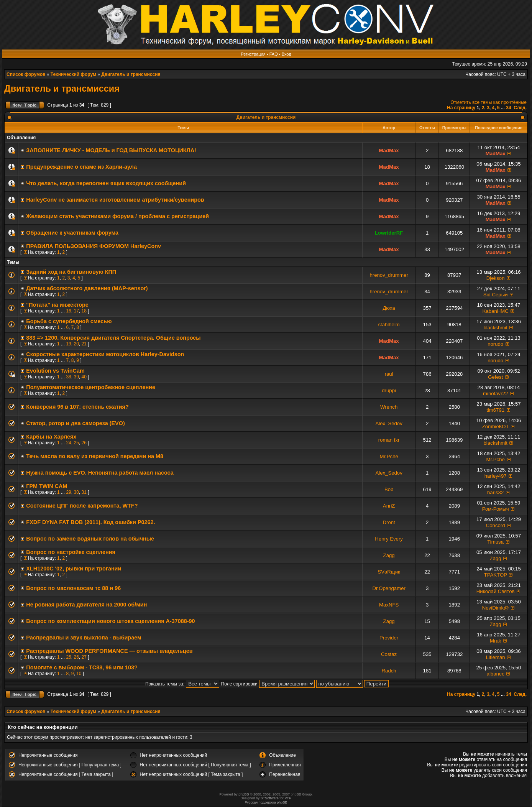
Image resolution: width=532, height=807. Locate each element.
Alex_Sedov (389, 423)
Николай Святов (496, 591)
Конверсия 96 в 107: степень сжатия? (77, 407)
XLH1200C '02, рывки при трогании (74, 569)
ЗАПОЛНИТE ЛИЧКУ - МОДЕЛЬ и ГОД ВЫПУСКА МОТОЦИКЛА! (111, 150)
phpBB (244, 794)
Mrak (495, 641)
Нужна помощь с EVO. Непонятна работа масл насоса (100, 473)
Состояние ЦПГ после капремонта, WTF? (82, 506)
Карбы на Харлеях (51, 437)
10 (79, 674)
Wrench (389, 407)
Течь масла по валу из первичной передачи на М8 (95, 456)
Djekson (496, 278)
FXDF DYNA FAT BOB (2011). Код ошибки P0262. (90, 522)
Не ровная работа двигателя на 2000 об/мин (86, 605)
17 (76, 311)
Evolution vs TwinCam (55, 371)
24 (68, 443)
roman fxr (389, 440)
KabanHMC (496, 311)
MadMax (389, 150)
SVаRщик (389, 572)
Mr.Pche (389, 456)
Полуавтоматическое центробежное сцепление (91, 387)
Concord (496, 525)
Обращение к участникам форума (72, 233)
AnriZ (389, 506)
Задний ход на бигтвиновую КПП (71, 272)
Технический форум (73, 74)
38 (68, 377)
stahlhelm (389, 325)
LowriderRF (389, 233)
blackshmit (496, 328)
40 (84, 377)
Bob (389, 489)
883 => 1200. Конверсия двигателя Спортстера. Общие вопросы (113, 338)
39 (76, 377)
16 (68, 311)
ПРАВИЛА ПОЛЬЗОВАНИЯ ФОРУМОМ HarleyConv (94, 246)
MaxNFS (389, 605)
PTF (287, 798)
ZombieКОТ (496, 427)
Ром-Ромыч (496, 509)
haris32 (495, 492)
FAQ (274, 54)
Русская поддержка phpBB (266, 802)
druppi (389, 390)
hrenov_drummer (389, 275)
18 (84, 311)
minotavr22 (495, 394)
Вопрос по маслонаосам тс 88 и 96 (73, 588)
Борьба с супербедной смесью (69, 321)
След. (520, 108)
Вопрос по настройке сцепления (71, 552)
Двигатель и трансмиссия (131, 74)
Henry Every (389, 539)
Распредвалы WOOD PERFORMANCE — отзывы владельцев (109, 651)
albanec (496, 674)
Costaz (389, 654)
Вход (287, 54)
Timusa (495, 542)
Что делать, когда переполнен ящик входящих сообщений (106, 183)
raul (389, 374)
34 (508, 108)
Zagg (389, 555)
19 (68, 344)
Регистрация (253, 54)
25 (76, 443)
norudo (495, 344)
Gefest (495, 377)
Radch (389, 671)
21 (84, 344)
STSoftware (270, 798)
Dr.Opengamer (389, 588)
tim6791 (495, 410)
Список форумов (26, 74)
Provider (389, 638)
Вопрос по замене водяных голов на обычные (90, 539)
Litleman (496, 657)
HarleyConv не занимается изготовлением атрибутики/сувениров (115, 200)
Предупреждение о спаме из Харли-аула (81, 167)
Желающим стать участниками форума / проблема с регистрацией (117, 216)
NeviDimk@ (496, 608)
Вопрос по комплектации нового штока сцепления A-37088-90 (110, 621)
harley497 (496, 476)
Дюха (389, 308)
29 (68, 492)
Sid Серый (496, 295)
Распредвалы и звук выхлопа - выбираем (84, 638)
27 (84, 657)
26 (84, 443)
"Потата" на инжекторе (57, 305)
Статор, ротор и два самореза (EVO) (75, 423)
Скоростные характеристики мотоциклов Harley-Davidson (105, 354)
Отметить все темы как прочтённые (489, 102)
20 (76, 344)
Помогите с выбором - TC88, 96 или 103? (82, 667)
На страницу (461, 108)
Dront (389, 522)
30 (76, 492)
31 (84, 492)
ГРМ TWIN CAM (47, 486)
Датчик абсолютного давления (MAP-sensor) (87, 288)
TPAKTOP (496, 575)
